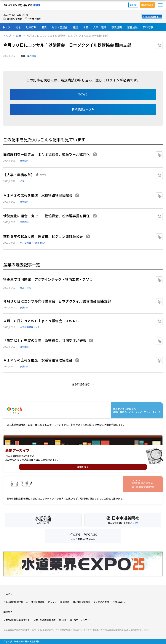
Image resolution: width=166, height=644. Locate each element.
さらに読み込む (81, 384)
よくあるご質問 (101, 602)
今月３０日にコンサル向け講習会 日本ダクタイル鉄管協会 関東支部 (57, 301)
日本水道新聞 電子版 (22, 5)
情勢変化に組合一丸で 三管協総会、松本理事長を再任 (46, 216)
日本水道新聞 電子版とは (16, 602)
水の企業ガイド (153, 17)
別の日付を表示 (14, 18)
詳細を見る (83, 467)
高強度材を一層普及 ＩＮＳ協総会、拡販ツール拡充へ (46, 154)
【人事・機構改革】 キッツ (25, 175)
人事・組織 (100, 27)
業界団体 (32, 56)
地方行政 (31, 27)
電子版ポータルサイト (80, 620)
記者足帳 (132, 27)
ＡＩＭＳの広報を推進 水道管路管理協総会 (38, 195)
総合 (18, 27)
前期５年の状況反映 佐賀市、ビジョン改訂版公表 (43, 236)
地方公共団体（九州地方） (33, 243)
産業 (44, 27)
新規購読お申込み (83, 109)
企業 (22, 181)
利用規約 (65, 602)
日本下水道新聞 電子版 (45, 620)
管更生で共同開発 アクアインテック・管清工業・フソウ (48, 279)
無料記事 (148, 27)
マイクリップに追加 (163, 44)
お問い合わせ (119, 602)
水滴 (86, 27)
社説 (75, 27)
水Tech (63, 620)
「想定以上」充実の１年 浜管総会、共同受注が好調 (45, 340)
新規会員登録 (38, 602)
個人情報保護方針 (81, 602)
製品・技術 (26, 288)
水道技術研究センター (31, 327)
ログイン (133, 5)
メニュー (160, 5)
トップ (6, 27)
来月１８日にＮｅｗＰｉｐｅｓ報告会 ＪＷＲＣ (41, 321)
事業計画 (117, 27)
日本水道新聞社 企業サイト (17, 620)
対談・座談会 (60, 27)
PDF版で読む (34, 18)
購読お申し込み (147, 5)
